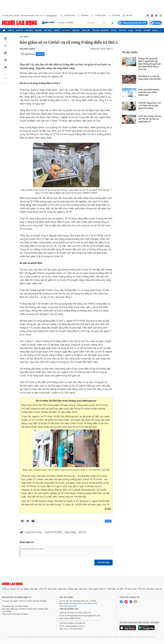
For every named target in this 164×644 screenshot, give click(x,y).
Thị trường (114, 16)
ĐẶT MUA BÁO (52, 16)
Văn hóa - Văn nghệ (100, 30)
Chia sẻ (40, 54)
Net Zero (48, 30)
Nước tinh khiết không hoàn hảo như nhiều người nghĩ (149, 92)
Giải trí (113, 30)
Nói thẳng (83, 16)
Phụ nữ (138, 30)
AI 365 (131, 30)
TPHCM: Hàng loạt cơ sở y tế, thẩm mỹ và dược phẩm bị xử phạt (150, 106)
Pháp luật (86, 30)
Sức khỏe (66, 30)
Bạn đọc (39, 30)
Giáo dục (76, 30)
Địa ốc (155, 30)
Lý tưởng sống (67, 16)
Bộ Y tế (82, 532)
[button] (5, 74)
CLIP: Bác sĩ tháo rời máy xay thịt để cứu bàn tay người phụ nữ (150, 119)
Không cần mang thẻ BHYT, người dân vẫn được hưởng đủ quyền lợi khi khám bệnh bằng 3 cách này (150, 64)
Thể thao (122, 30)
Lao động (29, 30)
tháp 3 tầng (70, 532)
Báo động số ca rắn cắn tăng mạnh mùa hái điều (150, 78)
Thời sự (11, 30)
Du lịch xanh (131, 589)
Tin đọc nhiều (130, 52)
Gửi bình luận (103, 562)
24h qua (127, 16)
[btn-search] (104, 23)
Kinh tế (57, 30)
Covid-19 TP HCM (53, 532)
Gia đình (147, 30)
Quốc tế (19, 30)
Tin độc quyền (98, 16)
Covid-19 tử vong (33, 532)
